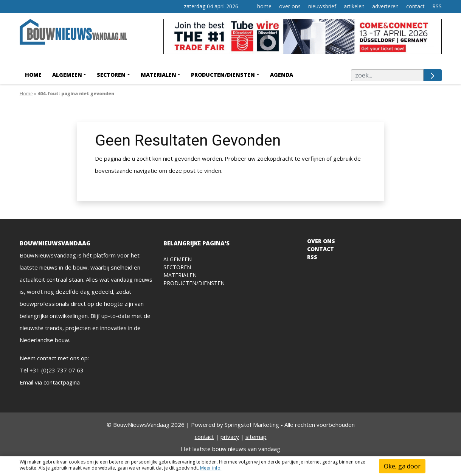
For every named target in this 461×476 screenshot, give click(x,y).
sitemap (256, 437)
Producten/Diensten (223, 75)
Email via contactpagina (50, 382)
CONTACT (321, 249)
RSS (437, 6)
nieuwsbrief (322, 6)
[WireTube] (303, 39)
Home (33, 75)
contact (415, 6)
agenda (282, 75)
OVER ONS (321, 241)
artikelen (354, 6)
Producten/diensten (194, 283)
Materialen (158, 75)
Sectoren (111, 75)
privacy (230, 437)
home (264, 6)
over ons (290, 6)
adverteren (385, 6)
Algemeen (67, 75)
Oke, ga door (402, 466)
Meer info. (211, 468)
